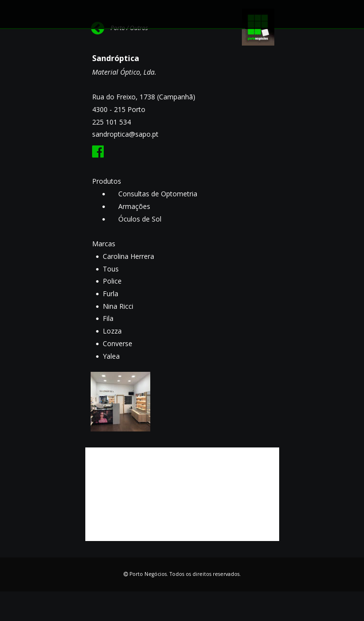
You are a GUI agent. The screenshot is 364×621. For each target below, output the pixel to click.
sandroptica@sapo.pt (125, 134)
